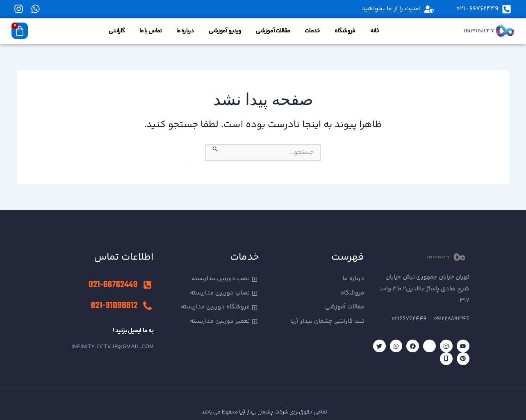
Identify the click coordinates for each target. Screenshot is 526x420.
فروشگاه (345, 31)
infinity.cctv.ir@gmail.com (113, 347)
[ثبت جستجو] (215, 148)
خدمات (312, 31)
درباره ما (185, 31)
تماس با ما (150, 31)
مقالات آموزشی (273, 31)
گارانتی (117, 31)
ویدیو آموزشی (225, 31)
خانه (375, 31)
